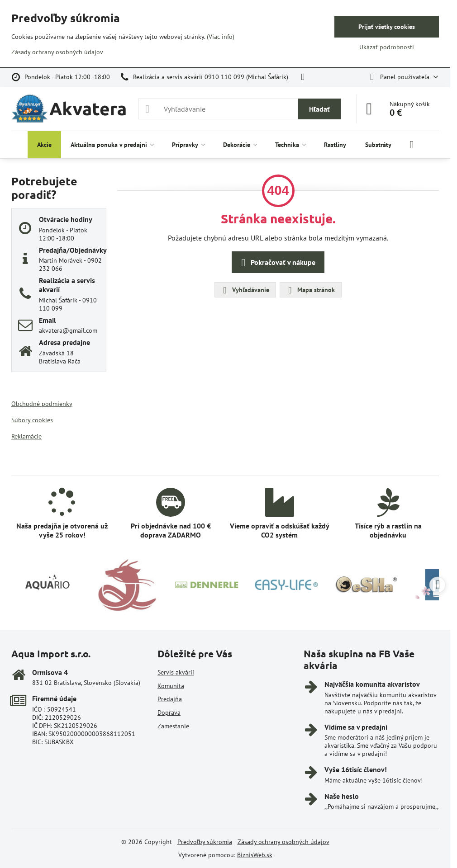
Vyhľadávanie (245, 290)
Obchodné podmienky (42, 404)
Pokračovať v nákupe (277, 263)
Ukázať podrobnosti (387, 47)
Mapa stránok (310, 290)
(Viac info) (221, 37)
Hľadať (319, 109)
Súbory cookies (32, 420)
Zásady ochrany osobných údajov (283, 842)
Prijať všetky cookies (387, 27)
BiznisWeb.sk (255, 855)
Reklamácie (26, 436)
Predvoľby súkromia (205, 842)
